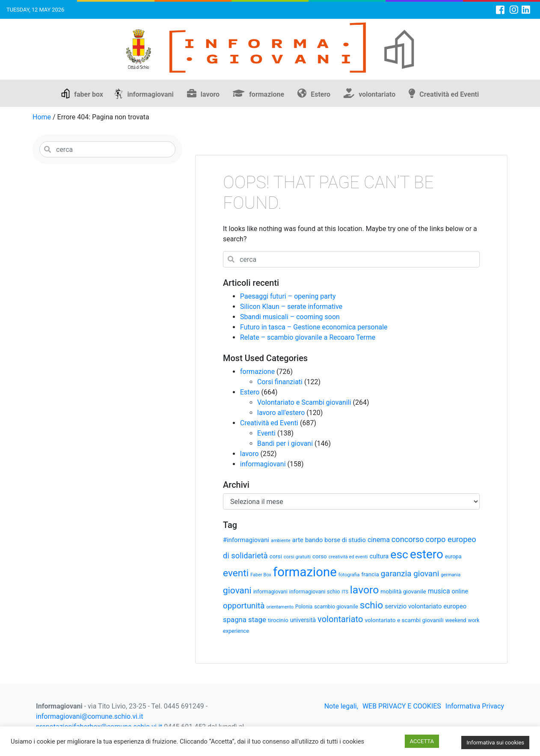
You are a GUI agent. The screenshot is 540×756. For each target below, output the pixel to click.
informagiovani (151, 94)
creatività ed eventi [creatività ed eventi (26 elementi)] (348, 557)
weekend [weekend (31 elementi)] (455, 620)
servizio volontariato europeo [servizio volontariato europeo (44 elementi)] (426, 606)
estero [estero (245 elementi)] (427, 554)
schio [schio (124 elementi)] (372, 605)
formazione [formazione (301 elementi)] (305, 572)
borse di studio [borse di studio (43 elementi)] (345, 540)
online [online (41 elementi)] (460, 591)
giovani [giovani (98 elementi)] (237, 590)
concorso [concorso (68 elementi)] (408, 539)
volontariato (377, 94)
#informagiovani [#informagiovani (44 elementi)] (246, 540)
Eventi (266, 433)
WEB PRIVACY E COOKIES (402, 706)
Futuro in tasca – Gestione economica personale (314, 327)
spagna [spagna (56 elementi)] (235, 620)
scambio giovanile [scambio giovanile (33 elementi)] (336, 606)
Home (42, 117)
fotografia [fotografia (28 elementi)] (349, 575)
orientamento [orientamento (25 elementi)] (280, 607)
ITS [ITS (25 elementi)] (345, 592)
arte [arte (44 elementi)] (298, 540)
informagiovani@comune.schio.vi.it (89, 716)
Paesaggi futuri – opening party (288, 296)
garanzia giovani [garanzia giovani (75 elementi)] (410, 574)
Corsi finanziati (280, 382)
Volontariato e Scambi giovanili (304, 402)
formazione (267, 94)
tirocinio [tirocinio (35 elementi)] (278, 620)
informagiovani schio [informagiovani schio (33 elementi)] (315, 591)
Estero (320, 94)
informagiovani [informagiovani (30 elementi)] (270, 592)
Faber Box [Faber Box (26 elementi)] (261, 575)
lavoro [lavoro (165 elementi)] (365, 590)
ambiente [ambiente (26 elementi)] (281, 541)
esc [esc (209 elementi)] (399, 554)
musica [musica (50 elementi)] (439, 591)
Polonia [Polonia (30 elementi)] (304, 607)
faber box (89, 94)
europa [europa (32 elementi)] (453, 556)
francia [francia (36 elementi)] (370, 574)
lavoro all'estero (281, 413)
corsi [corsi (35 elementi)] (276, 556)
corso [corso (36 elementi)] (320, 556)
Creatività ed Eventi (449, 94)
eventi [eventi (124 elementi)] (236, 573)
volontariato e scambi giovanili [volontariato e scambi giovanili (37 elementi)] (404, 620)
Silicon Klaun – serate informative (291, 307)
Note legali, (341, 706)
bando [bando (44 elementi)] (314, 540)
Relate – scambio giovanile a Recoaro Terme (308, 337)
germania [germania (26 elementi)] (451, 575)
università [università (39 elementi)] (303, 620)
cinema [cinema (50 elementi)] (379, 540)
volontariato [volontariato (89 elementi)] (340, 619)
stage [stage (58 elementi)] (257, 620)
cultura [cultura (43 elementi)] (379, 556)
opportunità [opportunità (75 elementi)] (244, 606)
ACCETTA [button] (422, 741)
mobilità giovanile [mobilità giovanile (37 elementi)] (403, 591)
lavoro (210, 94)
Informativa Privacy (475, 706)
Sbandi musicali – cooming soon (290, 317)
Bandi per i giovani (285, 443)
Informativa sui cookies (495, 743)
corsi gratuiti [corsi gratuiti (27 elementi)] (297, 557)
